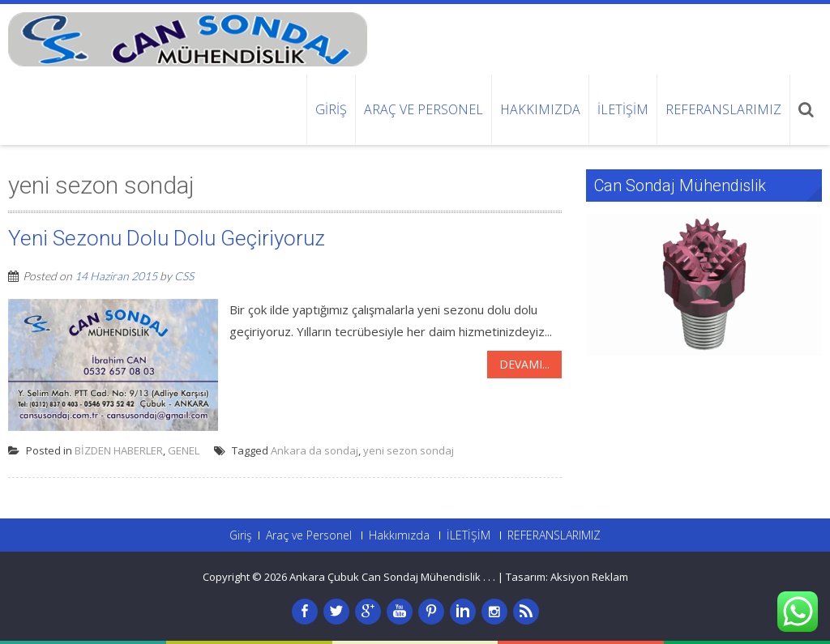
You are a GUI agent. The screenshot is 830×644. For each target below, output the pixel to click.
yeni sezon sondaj (409, 450)
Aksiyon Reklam (589, 577)
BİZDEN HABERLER (119, 450)
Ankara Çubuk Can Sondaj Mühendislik (386, 577)
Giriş (331, 109)
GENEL (184, 450)
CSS (184, 276)
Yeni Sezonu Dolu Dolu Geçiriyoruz (167, 238)
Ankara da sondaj (314, 450)
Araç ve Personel (424, 109)
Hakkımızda (540, 109)
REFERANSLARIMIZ (723, 109)
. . (492, 577)
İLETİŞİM (623, 109)
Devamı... (524, 364)
